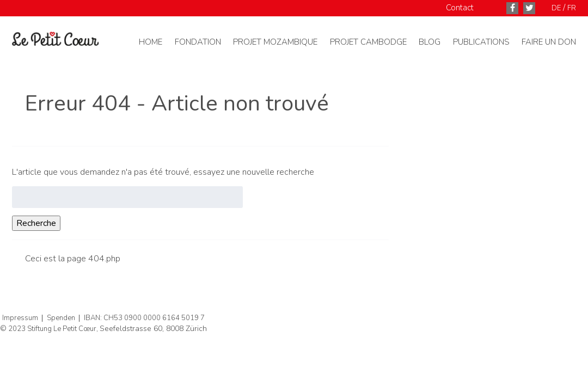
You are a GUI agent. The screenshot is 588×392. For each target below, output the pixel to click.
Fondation (198, 42)
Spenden (61, 318)
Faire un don (549, 42)
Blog (430, 42)
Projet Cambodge (368, 42)
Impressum (20, 318)
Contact (460, 8)
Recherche (36, 223)
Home (151, 42)
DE (556, 8)
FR (572, 8)
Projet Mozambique (275, 42)
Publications (481, 42)
